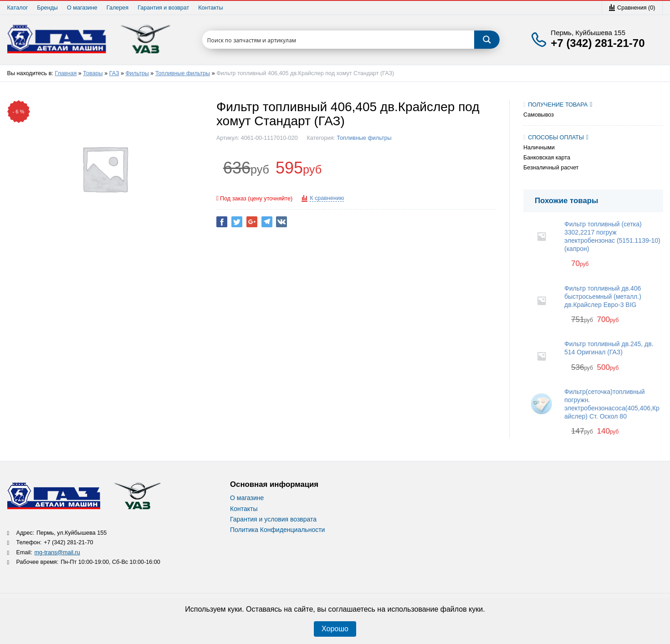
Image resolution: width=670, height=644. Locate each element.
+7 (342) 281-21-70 (598, 43)
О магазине (82, 8)
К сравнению (327, 198)
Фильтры (137, 73)
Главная (66, 73)
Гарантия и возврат (163, 8)
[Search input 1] (339, 40)
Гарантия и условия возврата (273, 519)
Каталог (18, 8)
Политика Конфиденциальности (277, 530)
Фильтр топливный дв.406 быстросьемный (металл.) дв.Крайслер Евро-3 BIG (603, 296)
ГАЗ (114, 73)
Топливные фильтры (183, 73)
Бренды (47, 8)
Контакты (210, 8)
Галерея (118, 8)
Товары (93, 73)
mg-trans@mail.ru (57, 552)
